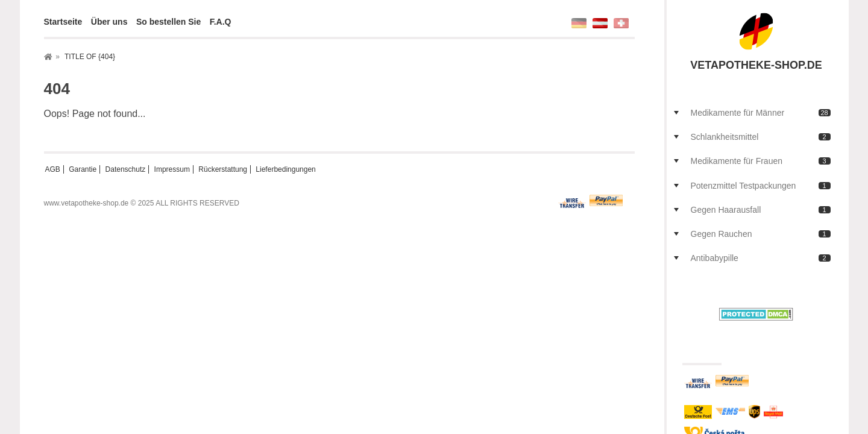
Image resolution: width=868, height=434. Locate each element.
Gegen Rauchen (761, 234)
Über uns (109, 22)
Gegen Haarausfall (761, 210)
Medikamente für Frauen (761, 161)
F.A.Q (221, 22)
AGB (53, 169)
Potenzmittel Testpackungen (761, 186)
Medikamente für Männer (761, 113)
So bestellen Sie (168, 22)
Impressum (172, 169)
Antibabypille (761, 258)
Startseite (63, 22)
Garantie (83, 169)
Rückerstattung (223, 169)
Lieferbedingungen (285, 169)
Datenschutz (126, 169)
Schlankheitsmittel (761, 137)
